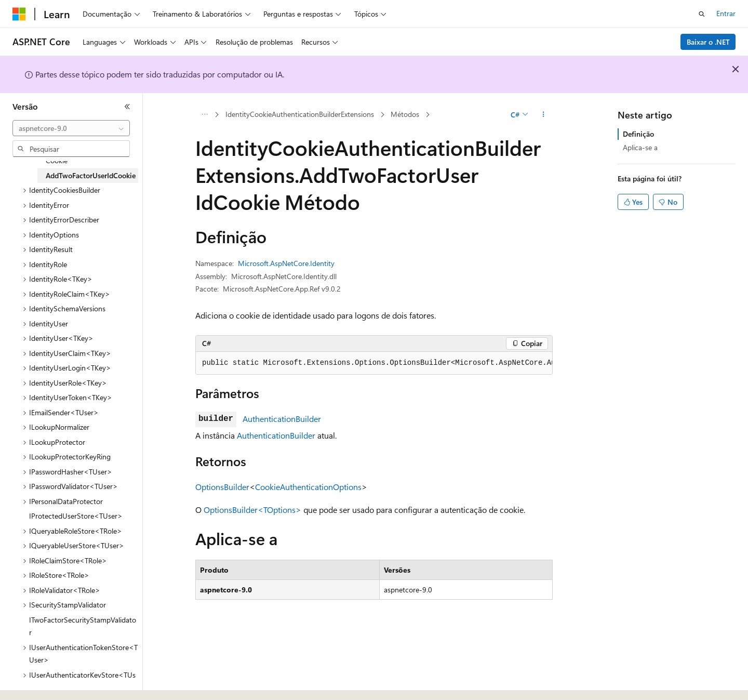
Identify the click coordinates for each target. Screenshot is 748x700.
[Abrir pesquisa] (702, 14)
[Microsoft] (19, 14)
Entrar (726, 13)
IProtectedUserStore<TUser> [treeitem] (76, 516)
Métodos (405, 114)
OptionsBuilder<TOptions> (252, 510)
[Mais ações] (544, 115)
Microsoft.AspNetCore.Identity (286, 263)
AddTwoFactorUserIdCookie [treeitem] (91, 175)
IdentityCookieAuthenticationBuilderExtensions (300, 114)
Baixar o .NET (708, 42)
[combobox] (71, 128)
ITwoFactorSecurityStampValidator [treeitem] (83, 626)
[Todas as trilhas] (204, 115)
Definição (638, 134)
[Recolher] (127, 107)
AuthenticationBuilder (282, 419)
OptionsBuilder (222, 487)
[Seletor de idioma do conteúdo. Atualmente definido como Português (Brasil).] (52, 683)
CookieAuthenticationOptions (308, 487)
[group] (374, 363)
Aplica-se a (640, 147)
